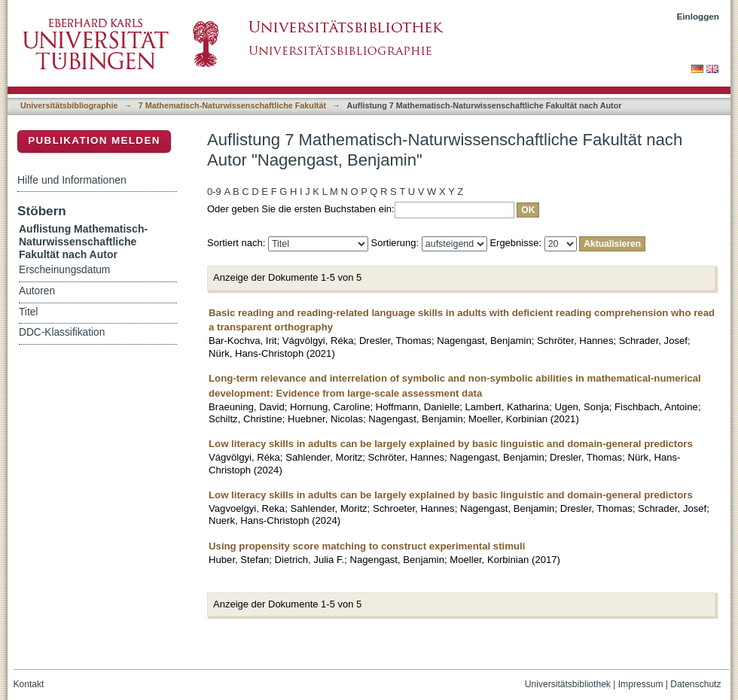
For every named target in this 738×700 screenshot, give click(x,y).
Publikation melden (94, 140)
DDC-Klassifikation (62, 332)
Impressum (641, 684)
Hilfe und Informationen (72, 180)
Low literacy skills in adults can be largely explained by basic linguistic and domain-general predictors (451, 444)
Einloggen (698, 16)
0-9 (214, 192)
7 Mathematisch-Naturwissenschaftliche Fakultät (232, 105)
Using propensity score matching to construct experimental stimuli (367, 546)
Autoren (37, 291)
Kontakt (29, 684)
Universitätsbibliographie (69, 105)
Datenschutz (695, 684)
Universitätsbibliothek (568, 684)
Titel (28, 312)
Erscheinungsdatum (64, 270)
